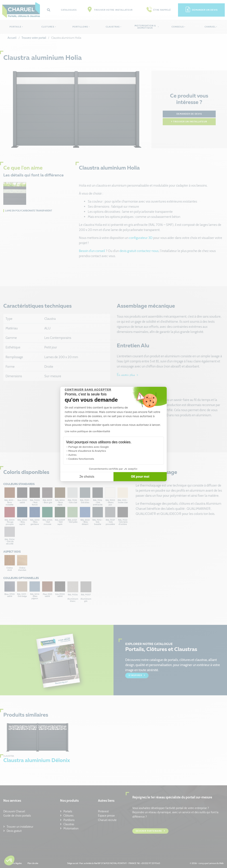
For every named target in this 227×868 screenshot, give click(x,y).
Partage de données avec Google (89, 447)
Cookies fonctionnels (81, 459)
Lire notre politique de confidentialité (87, 431)
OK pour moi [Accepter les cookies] (140, 477)
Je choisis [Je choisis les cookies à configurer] (87, 477)
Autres (72, 455)
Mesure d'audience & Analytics (87, 451)
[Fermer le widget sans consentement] (88, 390)
